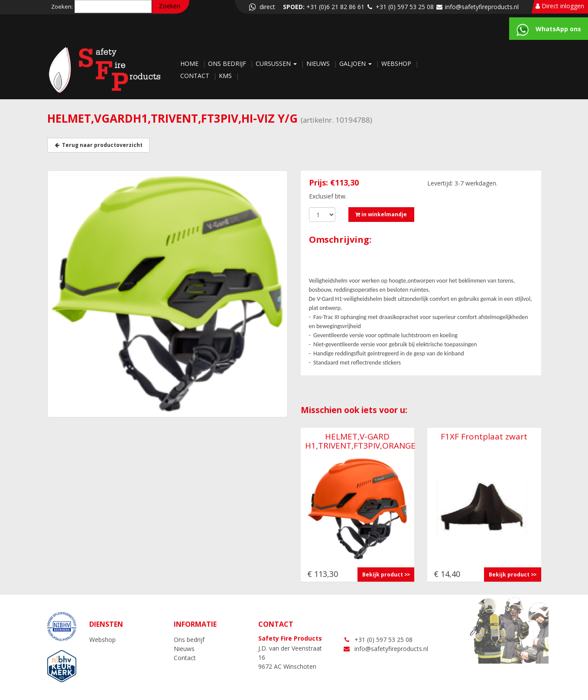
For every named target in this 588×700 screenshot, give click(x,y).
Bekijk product (383, 575)
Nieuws (319, 63)
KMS (226, 76)
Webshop (397, 63)
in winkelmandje (381, 214)
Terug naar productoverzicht (98, 145)
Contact (196, 76)
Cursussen (277, 63)
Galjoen (356, 63)
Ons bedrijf (228, 63)
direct (261, 7)
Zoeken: (62, 7)
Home (190, 63)
